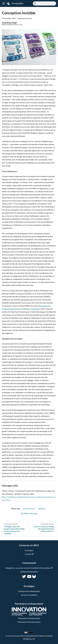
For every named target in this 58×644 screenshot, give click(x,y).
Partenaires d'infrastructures (29, 622)
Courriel (29, 554)
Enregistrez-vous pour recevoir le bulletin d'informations (29, 568)
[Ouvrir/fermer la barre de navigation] (4, 3)
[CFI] (29, 615)
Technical (41, 509)
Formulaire (29, 550)
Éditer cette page (29, 513)
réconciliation (35, 309)
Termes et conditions (29, 595)
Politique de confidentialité (29, 591)
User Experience (29, 509)
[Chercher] (44, 3)
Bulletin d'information (29, 572)
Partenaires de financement (29, 618)
